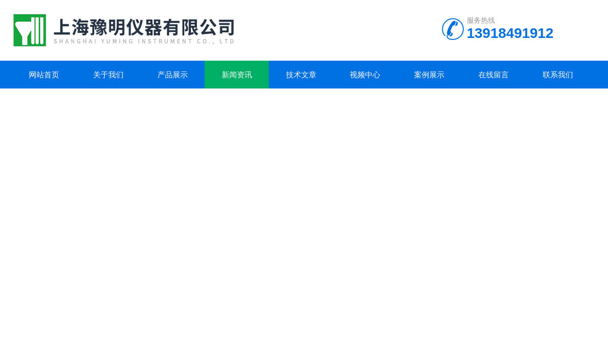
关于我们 (108, 75)
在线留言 (494, 75)
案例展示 (429, 75)
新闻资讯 (237, 75)
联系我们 (558, 75)
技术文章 (301, 75)
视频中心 (365, 75)
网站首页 (44, 75)
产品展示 (173, 75)
